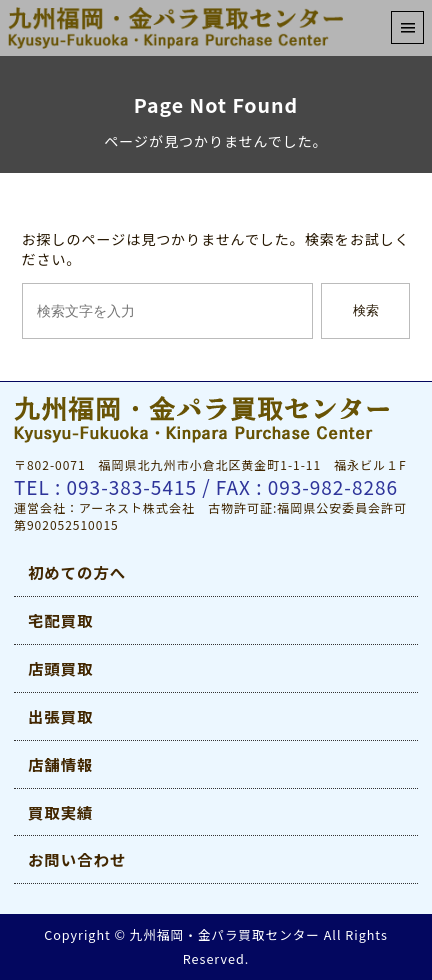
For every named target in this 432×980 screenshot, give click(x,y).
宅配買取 (60, 620)
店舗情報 (60, 764)
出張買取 (60, 716)
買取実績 (60, 812)
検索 (366, 310)
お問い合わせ (77, 859)
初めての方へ (77, 572)
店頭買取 (60, 668)
